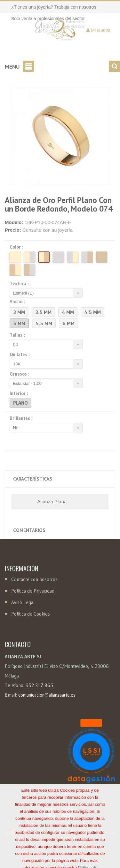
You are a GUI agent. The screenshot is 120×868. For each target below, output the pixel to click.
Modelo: (14, 222)
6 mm (68, 323)
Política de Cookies (31, 614)
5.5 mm (44, 323)
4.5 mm (92, 312)
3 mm (19, 312)
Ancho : (18, 302)
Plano (20, 403)
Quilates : (21, 355)
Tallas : (18, 335)
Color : (17, 247)
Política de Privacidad (33, 591)
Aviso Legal (23, 602)
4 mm (68, 312)
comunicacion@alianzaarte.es (47, 695)
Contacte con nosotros (34, 579)
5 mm (19, 323)
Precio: (13, 230)
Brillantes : (22, 418)
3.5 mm (43, 312)
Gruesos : (20, 374)
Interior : (20, 393)
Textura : (20, 284)
